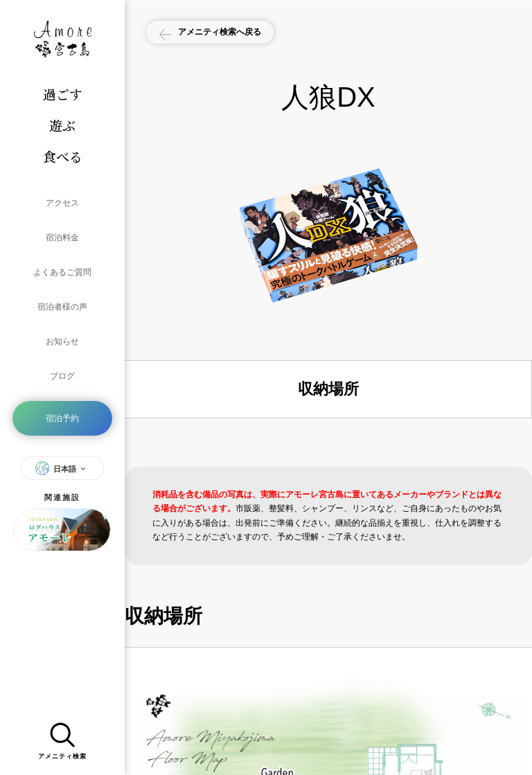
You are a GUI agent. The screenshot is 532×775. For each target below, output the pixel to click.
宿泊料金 (62, 223)
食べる (63, 156)
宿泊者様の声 (62, 273)
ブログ (62, 323)
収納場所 (328, 389)
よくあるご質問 (62, 248)
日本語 (62, 400)
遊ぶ (62, 125)
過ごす (63, 94)
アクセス (62, 198)
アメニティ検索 (63, 736)
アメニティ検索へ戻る (231, 34)
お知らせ (62, 298)
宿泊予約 (62, 355)
